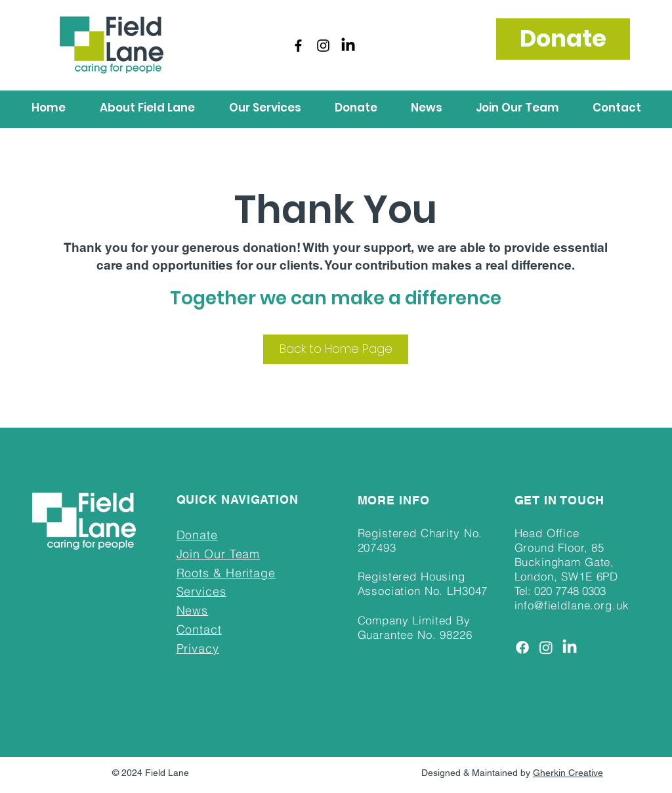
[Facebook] (298, 46)
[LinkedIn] (348, 46)
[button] (147, 108)
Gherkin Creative (568, 773)
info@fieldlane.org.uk (572, 605)
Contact (199, 629)
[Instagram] (323, 46)
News (193, 610)
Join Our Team (219, 554)
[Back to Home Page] (336, 349)
